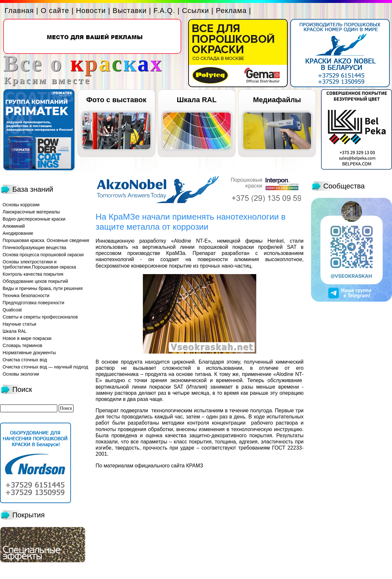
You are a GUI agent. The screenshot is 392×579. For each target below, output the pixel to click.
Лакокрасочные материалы (31, 212)
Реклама (231, 11)
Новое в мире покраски (27, 338)
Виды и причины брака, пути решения (43, 288)
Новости (91, 11)
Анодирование (18, 233)
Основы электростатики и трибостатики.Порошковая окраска (39, 264)
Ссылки (196, 11)
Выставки (130, 11)
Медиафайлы (277, 100)
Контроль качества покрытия (33, 274)
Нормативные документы (29, 353)
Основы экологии (21, 374)
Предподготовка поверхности (33, 303)
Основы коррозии (21, 205)
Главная (19, 11)
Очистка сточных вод (25, 360)
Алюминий (14, 226)
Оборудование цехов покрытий (35, 281)
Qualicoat (12, 310)
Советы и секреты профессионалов (40, 317)
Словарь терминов (23, 345)
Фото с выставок (116, 100)
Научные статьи (19, 324)
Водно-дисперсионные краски (34, 219)
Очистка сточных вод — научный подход (45, 367)
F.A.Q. (164, 11)
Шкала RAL (197, 100)
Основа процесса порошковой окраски (43, 255)
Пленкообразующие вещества (35, 247)
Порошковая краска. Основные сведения (46, 240)
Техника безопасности (26, 296)
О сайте (55, 11)
